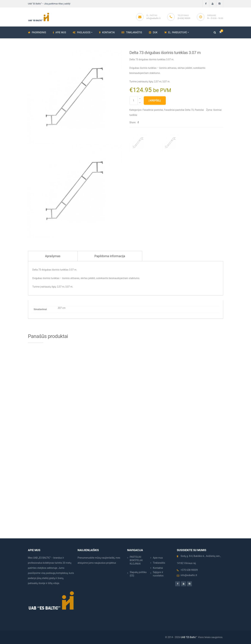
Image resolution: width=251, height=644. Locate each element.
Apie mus (158, 558)
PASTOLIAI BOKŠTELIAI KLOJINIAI (136, 560)
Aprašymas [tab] (53, 256)
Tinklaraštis (159, 563)
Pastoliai (199, 110)
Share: (133, 122)
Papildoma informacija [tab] (110, 256)
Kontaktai (158, 568)
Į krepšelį (155, 101)
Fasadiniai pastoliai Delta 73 (179, 110)
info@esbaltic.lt (154, 18)
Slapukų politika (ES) (138, 574)
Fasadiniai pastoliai (153, 110)
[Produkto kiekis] (134, 101)
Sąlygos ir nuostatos (158, 574)
